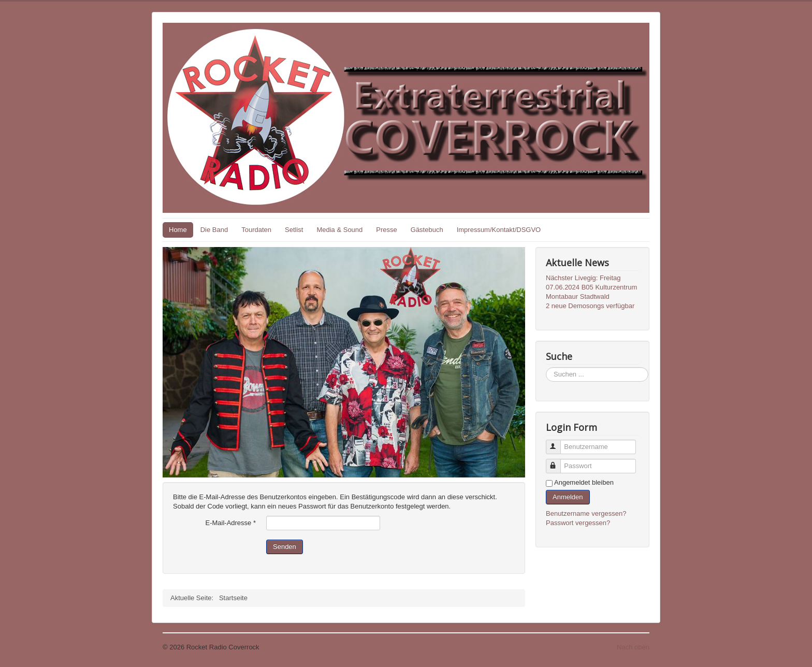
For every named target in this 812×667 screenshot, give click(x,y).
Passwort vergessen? (578, 523)
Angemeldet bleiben (584, 482)
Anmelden (568, 497)
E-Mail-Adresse (230, 523)
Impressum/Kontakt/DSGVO (499, 230)
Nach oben (633, 647)
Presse (386, 230)
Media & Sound (339, 230)
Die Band (214, 230)
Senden (285, 547)
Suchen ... (546, 367)
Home (178, 230)
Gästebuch (427, 230)
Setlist (294, 230)
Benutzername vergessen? (586, 513)
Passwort (558, 462)
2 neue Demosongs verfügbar (590, 306)
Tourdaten (256, 230)
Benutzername (558, 443)
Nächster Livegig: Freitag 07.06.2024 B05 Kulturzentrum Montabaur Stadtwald (591, 287)
